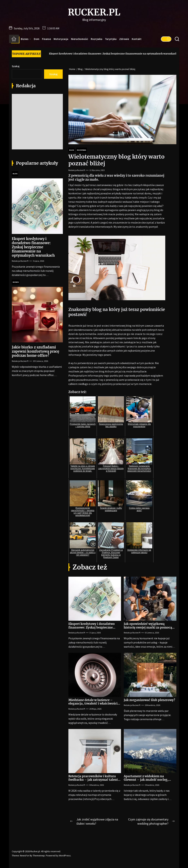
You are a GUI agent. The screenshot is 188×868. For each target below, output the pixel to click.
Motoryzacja (61, 39)
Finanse (46, 39)
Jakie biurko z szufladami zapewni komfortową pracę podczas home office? (35, 351)
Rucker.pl (94, 12)
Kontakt (137, 39)
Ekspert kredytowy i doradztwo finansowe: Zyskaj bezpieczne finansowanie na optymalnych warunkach (107, 54)
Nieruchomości (80, 39)
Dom (37, 39)
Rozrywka (97, 39)
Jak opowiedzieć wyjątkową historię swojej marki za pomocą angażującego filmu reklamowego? (150, 627)
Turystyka (111, 39)
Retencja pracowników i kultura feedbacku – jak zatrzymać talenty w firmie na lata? (94, 780)
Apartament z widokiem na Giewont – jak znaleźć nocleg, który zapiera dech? (146, 780)
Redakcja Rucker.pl (77, 170)
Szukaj (16, 66)
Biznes (26, 39)
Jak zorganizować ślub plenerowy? (149, 700)
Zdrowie (124, 39)
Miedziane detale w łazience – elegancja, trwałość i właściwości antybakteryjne (93, 704)
